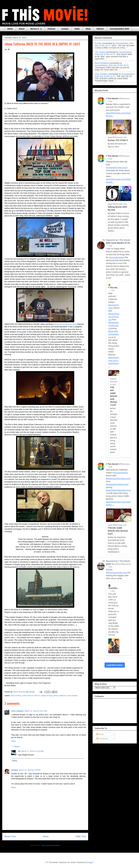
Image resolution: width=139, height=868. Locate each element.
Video (77, 29)
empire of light (47, 696)
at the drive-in (28, 696)
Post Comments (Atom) (51, 845)
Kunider (98, 43)
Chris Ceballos (17, 711)
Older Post (81, 836)
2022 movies (16, 696)
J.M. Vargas (100, 52)
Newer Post (10, 836)
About (22, 29)
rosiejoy (15, 770)
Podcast (51, 29)
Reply (13, 741)
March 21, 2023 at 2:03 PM (30, 770)
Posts (100, 734)
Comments (102, 739)
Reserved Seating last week (65, 324)
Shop (88, 29)
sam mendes (72, 696)
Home (10, 29)
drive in (37, 696)
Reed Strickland (102, 63)
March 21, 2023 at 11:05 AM (32, 751)
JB (19, 751)
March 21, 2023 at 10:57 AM (36, 711)
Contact (65, 29)
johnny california (60, 696)
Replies (17, 746)
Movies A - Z (36, 29)
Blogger (90, 862)
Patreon (100, 29)
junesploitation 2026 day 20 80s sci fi (113, 53)
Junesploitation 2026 (119, 29)
